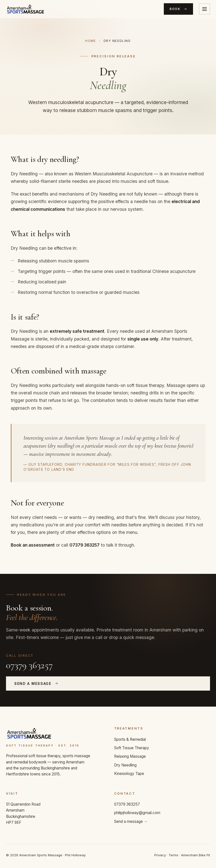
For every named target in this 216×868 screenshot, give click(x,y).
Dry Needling (125, 765)
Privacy (160, 855)
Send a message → (131, 821)
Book (178, 9)
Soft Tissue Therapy (132, 748)
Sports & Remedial (130, 739)
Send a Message (36, 683)
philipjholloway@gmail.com (137, 813)
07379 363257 (29, 665)
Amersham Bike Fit (196, 855)
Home (91, 41)
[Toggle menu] (205, 9)
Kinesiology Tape (129, 774)
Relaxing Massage (130, 756)
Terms (173, 855)
